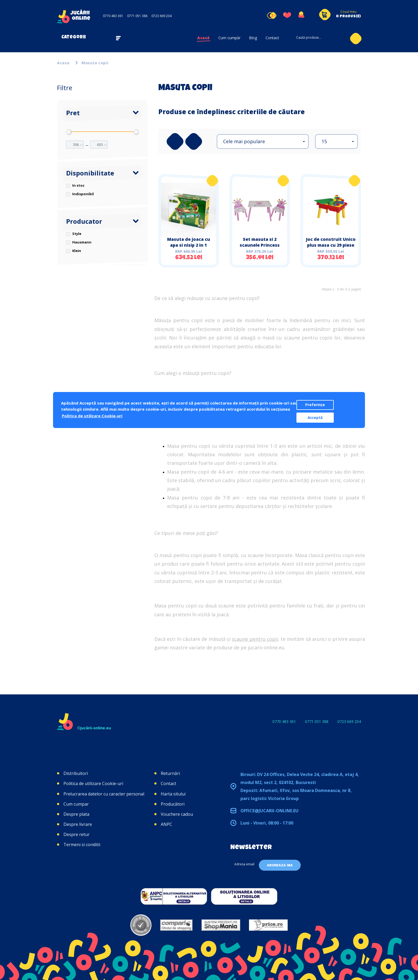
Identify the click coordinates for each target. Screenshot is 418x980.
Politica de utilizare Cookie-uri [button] (92, 416)
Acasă (204, 38)
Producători (173, 804)
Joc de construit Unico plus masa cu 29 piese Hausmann (331, 245)
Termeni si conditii (82, 845)
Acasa (63, 63)
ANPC (166, 824)
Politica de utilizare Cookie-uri (93, 783)
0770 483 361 (113, 16)
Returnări (170, 773)
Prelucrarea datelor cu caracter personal (104, 794)
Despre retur (77, 834)
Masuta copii (95, 63)
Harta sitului (173, 794)
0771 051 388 (137, 16)
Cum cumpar (76, 804)
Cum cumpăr (229, 38)
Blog (253, 38)
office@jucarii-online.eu (270, 811)
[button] (263, 141)
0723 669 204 (162, 16)
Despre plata (76, 814)
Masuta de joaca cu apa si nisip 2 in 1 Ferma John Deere (189, 245)
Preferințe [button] (315, 405)
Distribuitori (76, 773)
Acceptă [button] (315, 418)
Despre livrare (78, 824)
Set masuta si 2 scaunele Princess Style (260, 245)
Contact (272, 38)
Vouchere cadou (177, 814)
